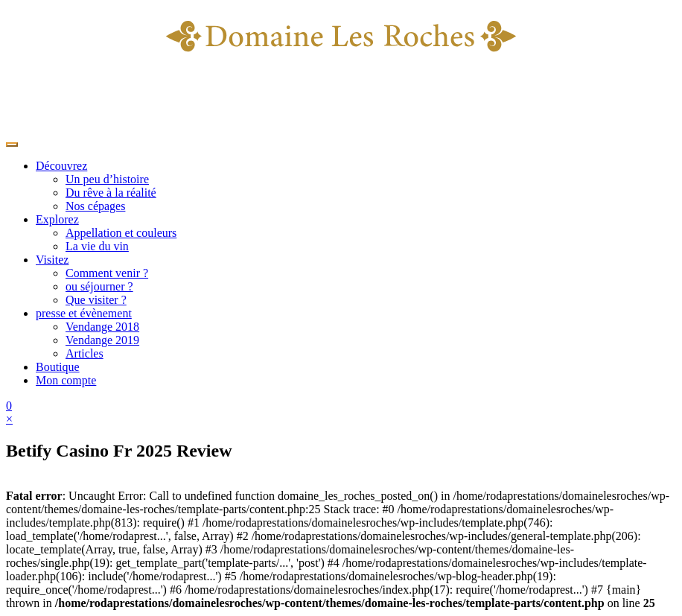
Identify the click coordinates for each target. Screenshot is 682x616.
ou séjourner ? (99, 286)
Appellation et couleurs (121, 233)
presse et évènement (84, 313)
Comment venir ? (107, 273)
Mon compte (66, 380)
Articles (85, 353)
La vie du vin (97, 246)
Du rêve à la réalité (111, 193)
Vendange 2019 (102, 340)
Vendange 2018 (102, 327)
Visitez (52, 260)
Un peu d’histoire (107, 179)
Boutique (58, 367)
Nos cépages (95, 206)
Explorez (57, 219)
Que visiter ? (96, 300)
